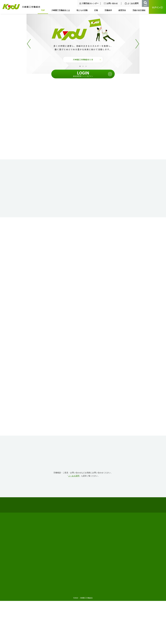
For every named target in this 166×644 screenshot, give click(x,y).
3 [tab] (86, 66)
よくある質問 (133, 3)
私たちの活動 (83, 10)
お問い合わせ (112, 3)
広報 (97, 10)
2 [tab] (83, 66)
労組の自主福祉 (140, 10)
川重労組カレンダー (90, 3)
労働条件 (109, 10)
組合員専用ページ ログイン (83, 74)
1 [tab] (80, 66)
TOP (44, 10)
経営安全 (123, 10)
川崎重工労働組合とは (62, 10)
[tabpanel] (83, 44)
